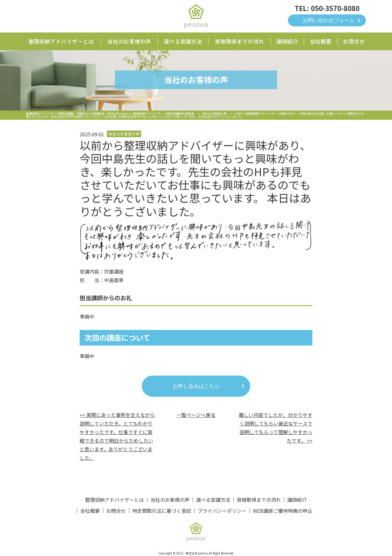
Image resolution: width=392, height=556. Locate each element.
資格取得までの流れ (240, 41)
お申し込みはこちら (196, 386)
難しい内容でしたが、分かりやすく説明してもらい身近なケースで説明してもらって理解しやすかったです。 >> (276, 428)
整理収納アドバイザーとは (61, 41)
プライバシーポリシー (222, 511)
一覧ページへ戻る (196, 415)
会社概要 (321, 41)
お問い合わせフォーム (329, 20)
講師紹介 (287, 41)
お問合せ (354, 41)
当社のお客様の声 (129, 41)
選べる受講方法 (183, 41)
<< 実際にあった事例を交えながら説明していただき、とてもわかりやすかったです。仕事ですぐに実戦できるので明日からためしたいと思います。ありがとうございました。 (117, 436)
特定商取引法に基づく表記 (162, 511)
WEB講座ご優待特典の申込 (283, 511)
